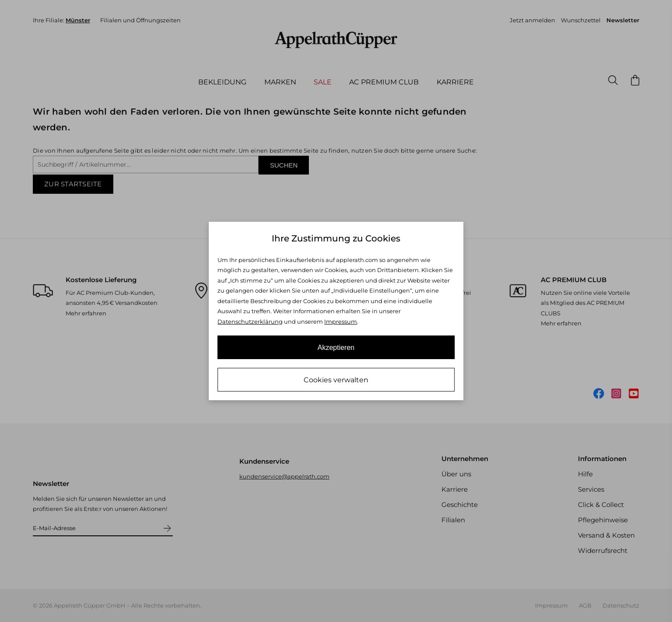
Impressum (341, 321)
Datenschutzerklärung (250, 321)
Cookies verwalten (336, 380)
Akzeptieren (336, 348)
